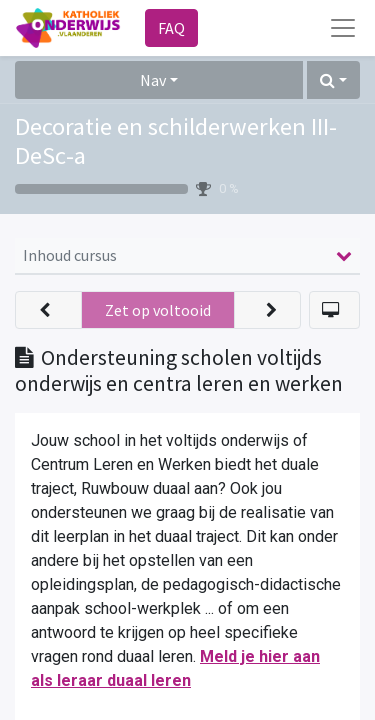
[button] (333, 80)
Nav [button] (153, 80)
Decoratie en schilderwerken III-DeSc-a (176, 141)
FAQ (171, 28)
